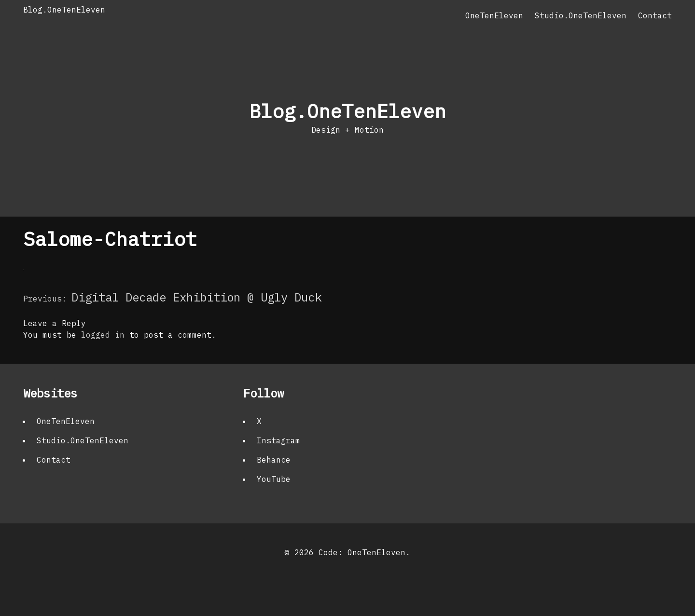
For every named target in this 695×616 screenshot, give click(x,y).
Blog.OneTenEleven (64, 10)
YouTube (274, 479)
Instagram (278, 440)
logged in (103, 335)
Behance (274, 460)
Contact (655, 15)
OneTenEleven (494, 15)
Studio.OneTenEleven (581, 15)
